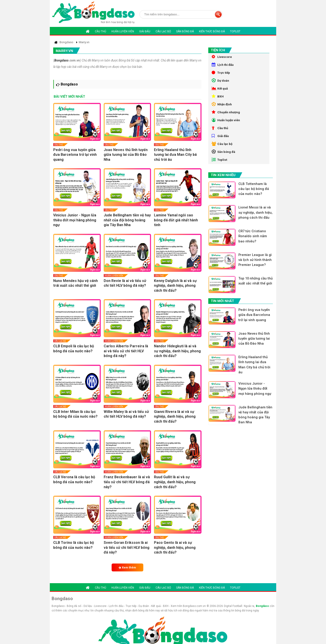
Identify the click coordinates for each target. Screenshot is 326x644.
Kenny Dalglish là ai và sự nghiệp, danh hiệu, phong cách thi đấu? (175, 286)
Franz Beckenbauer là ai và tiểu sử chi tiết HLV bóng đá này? (127, 482)
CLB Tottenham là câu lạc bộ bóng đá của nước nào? (254, 198)
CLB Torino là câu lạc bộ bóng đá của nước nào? (74, 545)
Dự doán (221, 83)
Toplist (235, 31)
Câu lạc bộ (163, 31)
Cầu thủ (101, 31)
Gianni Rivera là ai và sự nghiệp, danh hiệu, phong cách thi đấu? (175, 417)
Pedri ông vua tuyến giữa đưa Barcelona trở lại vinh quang (75, 155)
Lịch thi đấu (223, 66)
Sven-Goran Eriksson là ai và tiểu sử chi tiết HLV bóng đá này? (127, 547)
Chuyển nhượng (226, 117)
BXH (218, 100)
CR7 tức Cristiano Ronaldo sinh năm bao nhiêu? (253, 249)
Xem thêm (127, 567)
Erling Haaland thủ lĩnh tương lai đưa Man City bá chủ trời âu (175, 155)
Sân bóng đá (185, 31)
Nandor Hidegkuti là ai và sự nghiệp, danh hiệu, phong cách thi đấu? (177, 351)
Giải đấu (145, 31)
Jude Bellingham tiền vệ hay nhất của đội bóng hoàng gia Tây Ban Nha (127, 220)
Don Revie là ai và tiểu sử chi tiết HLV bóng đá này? (125, 283)
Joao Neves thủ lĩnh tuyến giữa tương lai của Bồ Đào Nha (126, 155)
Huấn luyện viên (123, 31)
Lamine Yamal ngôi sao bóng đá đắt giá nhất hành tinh (176, 220)
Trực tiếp (221, 74)
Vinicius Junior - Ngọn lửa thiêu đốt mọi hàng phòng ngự (75, 220)
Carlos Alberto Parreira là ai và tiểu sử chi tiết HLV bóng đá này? (126, 351)
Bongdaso (61, 60)
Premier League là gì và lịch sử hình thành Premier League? (256, 273)
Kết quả (220, 91)
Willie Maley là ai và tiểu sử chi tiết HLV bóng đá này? (126, 414)
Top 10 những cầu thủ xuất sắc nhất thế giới (256, 297)
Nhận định (222, 109)
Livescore (222, 57)
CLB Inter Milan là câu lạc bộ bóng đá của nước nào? (75, 414)
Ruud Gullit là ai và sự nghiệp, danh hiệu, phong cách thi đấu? (175, 482)
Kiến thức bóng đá (212, 31)
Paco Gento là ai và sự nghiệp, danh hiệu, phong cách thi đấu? (175, 547)
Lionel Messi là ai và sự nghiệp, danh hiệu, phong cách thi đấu (255, 225)
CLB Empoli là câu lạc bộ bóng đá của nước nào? (74, 349)
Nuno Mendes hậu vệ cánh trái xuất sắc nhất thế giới (76, 283)
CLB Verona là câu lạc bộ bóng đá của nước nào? (74, 479)
